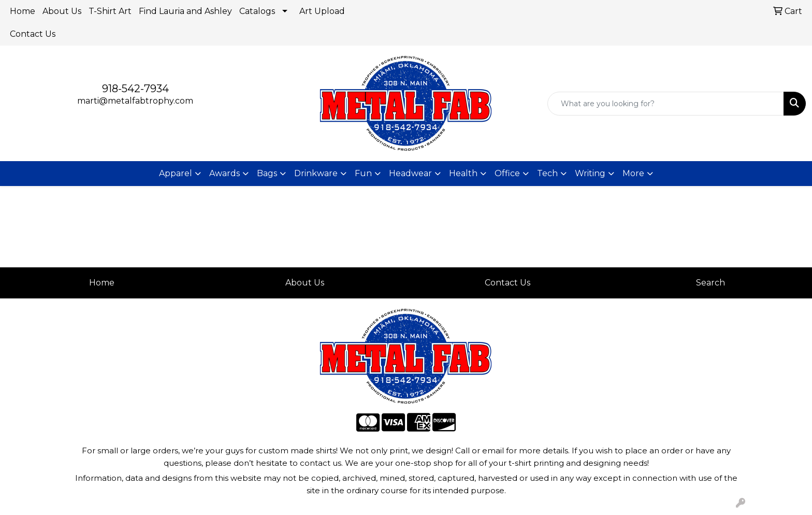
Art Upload (322, 11)
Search (711, 283)
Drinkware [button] (316, 173)
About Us (62, 11)
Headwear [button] (410, 173)
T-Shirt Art (110, 11)
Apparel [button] (176, 173)
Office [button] (507, 173)
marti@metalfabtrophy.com (135, 101)
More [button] (633, 173)
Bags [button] (267, 173)
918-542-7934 (135, 89)
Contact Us (33, 34)
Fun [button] (363, 173)
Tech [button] (547, 173)
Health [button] (463, 173)
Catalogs (257, 11)
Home (23, 11)
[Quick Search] (666, 104)
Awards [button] (224, 173)
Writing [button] (590, 173)
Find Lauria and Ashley (185, 11)
